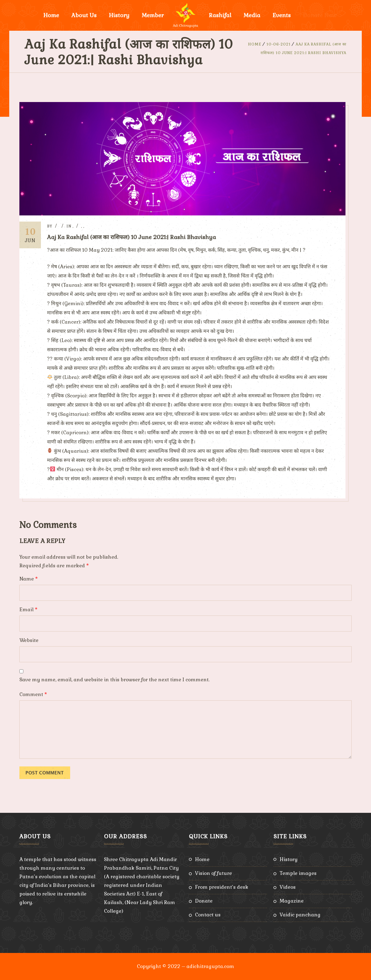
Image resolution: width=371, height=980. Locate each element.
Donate (204, 901)
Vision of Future (213, 873)
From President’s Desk (222, 887)
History (119, 15)
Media (252, 15)
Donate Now (320, 15)
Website (29, 640)
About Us (84, 15)
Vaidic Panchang (300, 915)
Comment (33, 694)
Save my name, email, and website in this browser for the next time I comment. (114, 680)
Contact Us (208, 915)
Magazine (292, 901)
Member (153, 15)
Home (51, 15)
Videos (288, 887)
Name (29, 579)
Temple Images (298, 873)
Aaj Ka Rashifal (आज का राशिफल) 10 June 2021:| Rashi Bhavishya (132, 237)
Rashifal (220, 15)
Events (282, 15)
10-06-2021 (279, 44)
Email (28, 610)
